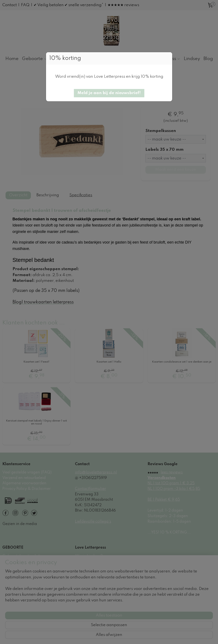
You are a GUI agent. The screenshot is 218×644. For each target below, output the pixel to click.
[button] (109, 93)
